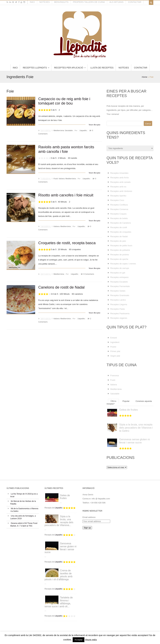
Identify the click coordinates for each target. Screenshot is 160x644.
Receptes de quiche (119, 259)
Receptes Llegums (119, 304)
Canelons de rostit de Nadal (61, 287)
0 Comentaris (89, 274)
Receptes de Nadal (119, 236)
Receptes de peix (118, 241)
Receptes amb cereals (120, 182)
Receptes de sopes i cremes (123, 264)
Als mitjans (116, 2)
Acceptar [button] (79, 640)
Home (145, 77)
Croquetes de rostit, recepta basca (67, 243)
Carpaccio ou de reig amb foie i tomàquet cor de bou (64, 101)
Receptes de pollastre (120, 250)
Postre (113, 347)
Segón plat (115, 356)
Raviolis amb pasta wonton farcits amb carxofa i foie (66, 149)
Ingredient (115, 342)
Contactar (135, 2)
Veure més (91, 640)
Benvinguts (61, 2)
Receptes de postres (120, 255)
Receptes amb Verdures (121, 191)
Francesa (115, 376)
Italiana (62, 178)
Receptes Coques (118, 214)
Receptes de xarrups (120, 268)
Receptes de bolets (119, 218)
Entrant (114, 338)
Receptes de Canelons (121, 223)
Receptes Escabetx (119, 282)
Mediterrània (59, 130)
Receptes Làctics (118, 300)
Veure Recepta (94, 125)
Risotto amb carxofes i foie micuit (66, 195)
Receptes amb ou (118, 187)
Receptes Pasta (117, 309)
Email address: (89, 517)
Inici (32, 2)
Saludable (69, 130)
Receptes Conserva (119, 209)
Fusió (56, 178)
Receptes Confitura (119, 205)
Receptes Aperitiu (118, 196)
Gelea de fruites (129, 410)
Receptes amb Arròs (120, 178)
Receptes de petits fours (121, 246)
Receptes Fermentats (120, 286)
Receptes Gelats (118, 291)
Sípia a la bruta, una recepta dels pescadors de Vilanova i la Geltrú (136, 428)
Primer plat (115, 351)
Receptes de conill (119, 227)
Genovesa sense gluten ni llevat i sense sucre (134, 441)
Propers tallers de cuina (89, 2)
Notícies (45, 2)
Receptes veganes (119, 318)
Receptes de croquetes (121, 232)
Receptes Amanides (119, 173)
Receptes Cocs (117, 200)
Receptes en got (118, 273)
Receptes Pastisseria (120, 313)
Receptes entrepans (119, 277)
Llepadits (83, 130)
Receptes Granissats (120, 295)
